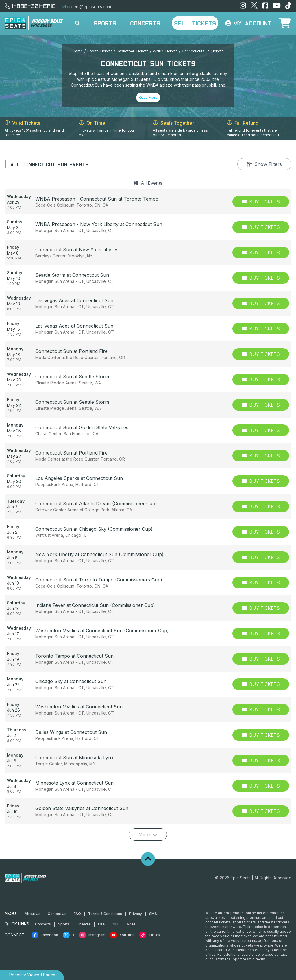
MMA (131, 924)
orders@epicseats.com (86, 6)
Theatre (84, 924)
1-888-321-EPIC (30, 6)
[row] (148, 202)
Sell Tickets (195, 23)
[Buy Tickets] (261, 202)
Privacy (136, 914)
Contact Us (57, 914)
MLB (102, 924)
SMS (153, 914)
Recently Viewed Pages (32, 975)
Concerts (145, 23)
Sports (105, 23)
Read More (148, 97)
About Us (33, 914)
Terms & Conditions (105, 914)
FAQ (77, 914)
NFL (116, 924)
